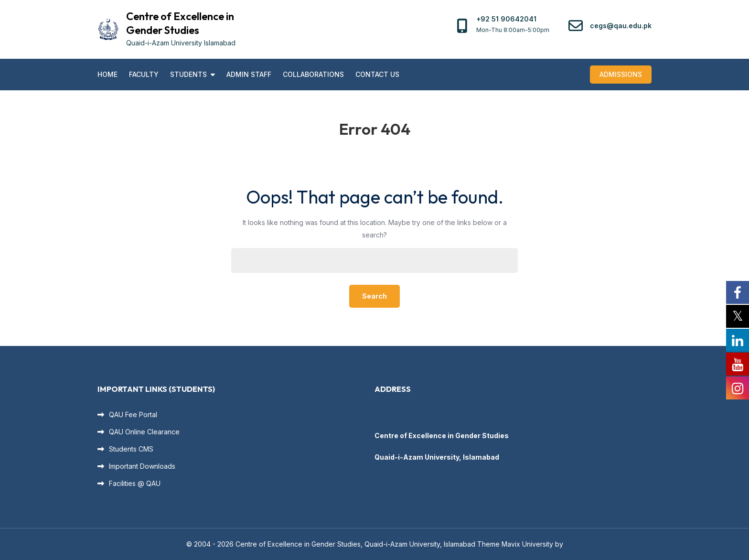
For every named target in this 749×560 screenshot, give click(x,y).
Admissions (621, 74)
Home (107, 74)
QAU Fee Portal (133, 415)
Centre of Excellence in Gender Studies (180, 23)
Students (188, 74)
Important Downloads (142, 466)
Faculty (144, 74)
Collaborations (313, 74)
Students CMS (131, 449)
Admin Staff (249, 74)
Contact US (377, 74)
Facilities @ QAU (135, 483)
